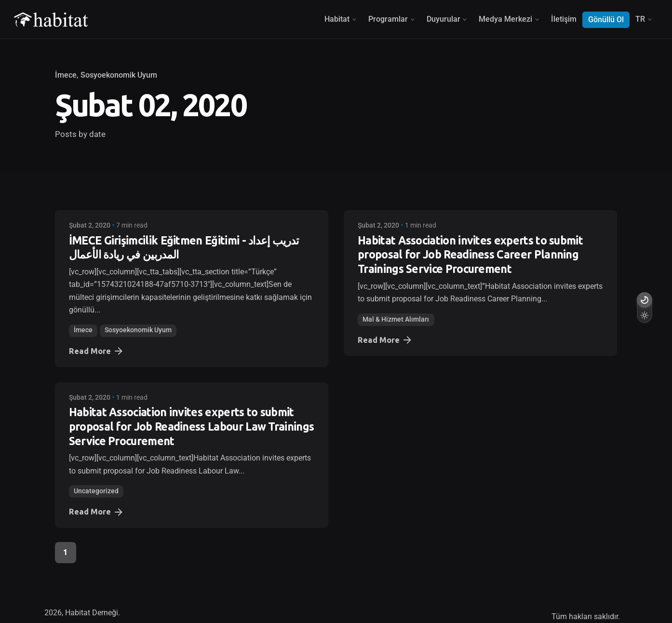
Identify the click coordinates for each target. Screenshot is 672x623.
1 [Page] (65, 552)
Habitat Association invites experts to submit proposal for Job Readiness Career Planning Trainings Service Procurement (470, 255)
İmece (66, 75)
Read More (97, 351)
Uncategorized (96, 491)
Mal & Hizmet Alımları (396, 319)
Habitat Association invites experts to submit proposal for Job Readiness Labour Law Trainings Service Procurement (192, 427)
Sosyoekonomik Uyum (119, 75)
